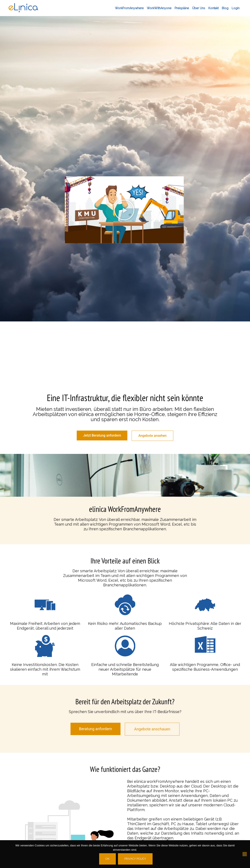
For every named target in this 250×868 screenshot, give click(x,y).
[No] (245, 854)
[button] (124, 210)
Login (236, 8)
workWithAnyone (159, 8)
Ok (108, 859)
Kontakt (213, 8)
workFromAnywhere (129, 8)
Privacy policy (135, 859)
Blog (225, 8)
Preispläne (182, 8)
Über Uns (199, 8)
